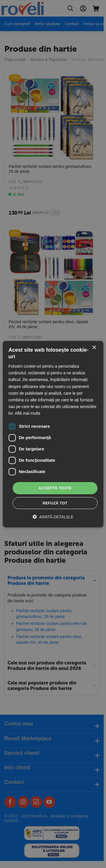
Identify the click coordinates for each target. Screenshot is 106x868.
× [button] (94, 347)
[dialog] (53, 434)
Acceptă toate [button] (55, 488)
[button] (53, 517)
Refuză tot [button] (55, 503)
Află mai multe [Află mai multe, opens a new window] (28, 413)
